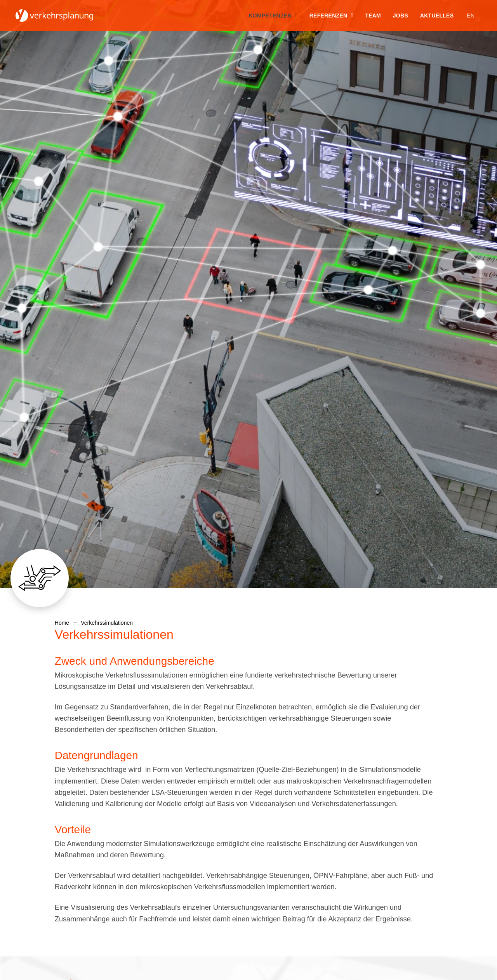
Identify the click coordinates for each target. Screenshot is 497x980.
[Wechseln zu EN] (471, 16)
